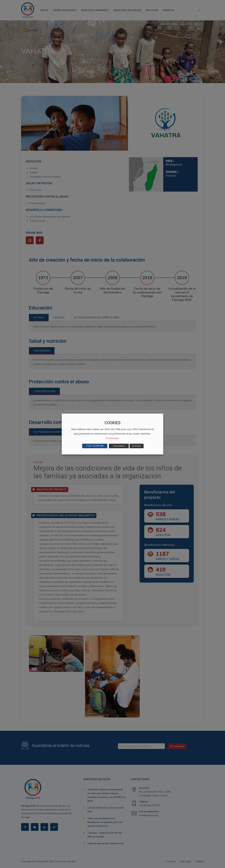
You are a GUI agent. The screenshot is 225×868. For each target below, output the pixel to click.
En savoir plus (112, 438)
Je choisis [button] (137, 446)
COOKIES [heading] (112, 423)
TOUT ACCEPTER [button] (95, 446)
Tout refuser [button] (119, 446)
